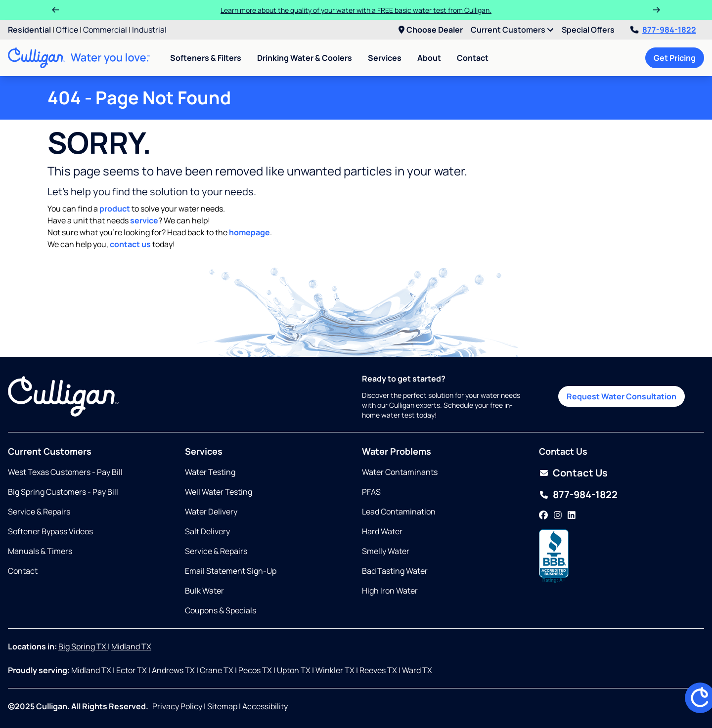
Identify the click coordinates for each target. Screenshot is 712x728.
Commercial (105, 30)
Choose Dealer (431, 30)
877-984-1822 (663, 30)
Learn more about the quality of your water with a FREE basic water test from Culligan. (356, 10)
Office (67, 30)
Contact (473, 58)
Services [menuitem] (385, 58)
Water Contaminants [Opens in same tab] (400, 472)
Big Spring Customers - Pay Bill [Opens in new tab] (63, 492)
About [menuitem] (429, 58)
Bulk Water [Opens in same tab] (204, 591)
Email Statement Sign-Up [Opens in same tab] (231, 571)
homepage (249, 232)
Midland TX (131, 646)
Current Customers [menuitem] (512, 30)
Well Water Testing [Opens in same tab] (219, 492)
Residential (29, 30)
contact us (130, 244)
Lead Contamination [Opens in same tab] (399, 512)
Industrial (149, 30)
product (115, 209)
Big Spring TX (83, 646)
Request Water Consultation (622, 396)
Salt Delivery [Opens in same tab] (207, 531)
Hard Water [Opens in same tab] (382, 531)
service (144, 220)
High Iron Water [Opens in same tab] (390, 591)
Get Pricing (675, 58)
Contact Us (580, 473)
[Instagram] (558, 515)
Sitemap (222, 706)
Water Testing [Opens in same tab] (210, 472)
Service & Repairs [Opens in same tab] (39, 512)
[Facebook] (543, 515)
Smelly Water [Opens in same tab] (386, 551)
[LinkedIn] (572, 515)
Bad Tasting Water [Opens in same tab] (395, 571)
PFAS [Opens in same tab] (371, 492)
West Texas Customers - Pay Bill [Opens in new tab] (65, 472)
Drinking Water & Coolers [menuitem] (305, 58)
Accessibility (265, 706)
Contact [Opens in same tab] (23, 571)
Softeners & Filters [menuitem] (206, 58)
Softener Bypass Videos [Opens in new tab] (50, 531)
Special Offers (588, 30)
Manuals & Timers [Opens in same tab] (40, 551)
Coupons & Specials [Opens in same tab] (221, 610)
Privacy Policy (177, 706)
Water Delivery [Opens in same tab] (211, 512)
